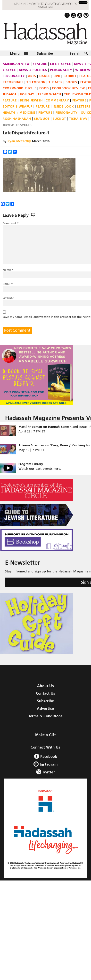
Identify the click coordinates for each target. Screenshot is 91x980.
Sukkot (59, 119)
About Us (45, 686)
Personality (61, 70)
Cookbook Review (68, 88)
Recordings (13, 82)
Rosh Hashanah (17, 119)
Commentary (57, 100)
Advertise (45, 708)
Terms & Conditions (45, 716)
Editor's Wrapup (18, 106)
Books (71, 82)
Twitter (45, 772)
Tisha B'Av (78, 119)
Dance (45, 76)
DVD (57, 76)
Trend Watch (49, 94)
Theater (56, 82)
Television (36, 82)
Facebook (45, 756)
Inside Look (63, 106)
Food (44, 88)
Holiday (27, 94)
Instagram (45, 764)
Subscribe (45, 53)
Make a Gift (45, 735)
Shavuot (42, 119)
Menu (15, 53)
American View (16, 64)
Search (75, 53)
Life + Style (60, 64)
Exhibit (70, 76)
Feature (40, 64)
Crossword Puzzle (19, 88)
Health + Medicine (19, 112)
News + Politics (33, 70)
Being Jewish (31, 100)
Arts (32, 76)
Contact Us (46, 693)
